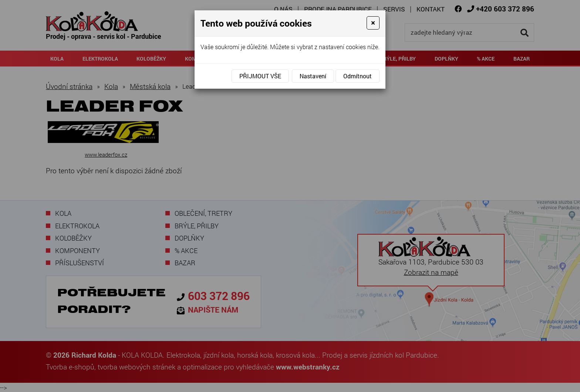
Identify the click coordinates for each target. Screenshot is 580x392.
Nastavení (313, 76)
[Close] (373, 23)
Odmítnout (358, 76)
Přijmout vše (260, 76)
